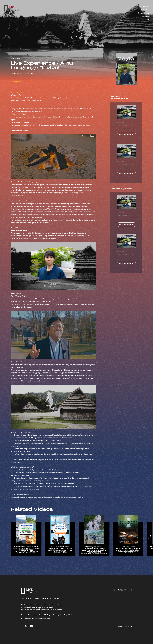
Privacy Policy (62, 619)
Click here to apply (20, 131)
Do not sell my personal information (51, 622)
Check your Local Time (31, 101)
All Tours (144, 7)
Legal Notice (27, 622)
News (145, 17)
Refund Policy (46, 619)
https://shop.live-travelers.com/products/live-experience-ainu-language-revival (51, 497)
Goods (145, 10)
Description (17, 82)
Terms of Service (29, 619)
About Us (143, 13)
